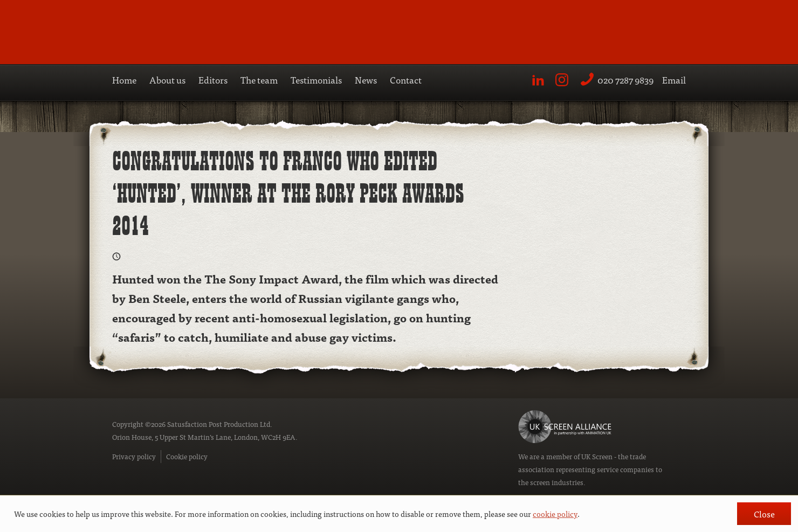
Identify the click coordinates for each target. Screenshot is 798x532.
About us (167, 80)
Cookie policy (187, 456)
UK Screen (597, 456)
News (366, 80)
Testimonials (316, 80)
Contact (406, 80)
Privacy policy (134, 456)
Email (674, 80)
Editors (213, 80)
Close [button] (764, 514)
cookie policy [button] (555, 514)
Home (124, 80)
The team (259, 80)
